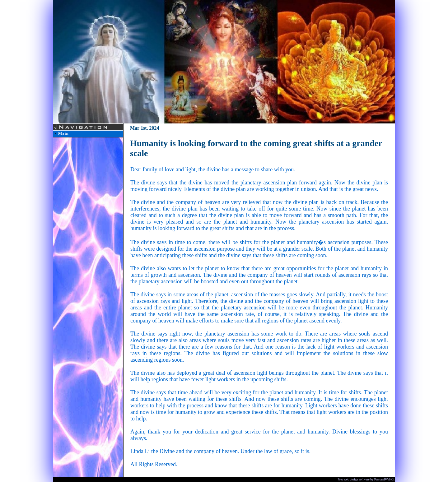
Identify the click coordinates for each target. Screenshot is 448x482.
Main (63, 133)
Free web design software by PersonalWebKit (366, 479)
